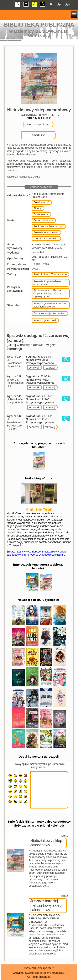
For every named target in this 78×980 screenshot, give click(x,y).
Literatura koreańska (46, 238)
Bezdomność (41, 202)
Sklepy (38, 208)
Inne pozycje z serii (45, 320)
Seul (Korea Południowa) (48, 226)
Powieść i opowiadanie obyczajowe (47, 283)
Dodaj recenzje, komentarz (50, 313)
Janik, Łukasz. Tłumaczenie (50, 274)
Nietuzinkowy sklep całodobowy (46, 843)
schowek (34, 368)
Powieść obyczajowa (46, 232)
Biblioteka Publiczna (39, 25)
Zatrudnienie (41, 214)
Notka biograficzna (38, 124)
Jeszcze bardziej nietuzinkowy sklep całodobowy (46, 905)
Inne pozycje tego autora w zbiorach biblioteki (50, 305)
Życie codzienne (43, 220)
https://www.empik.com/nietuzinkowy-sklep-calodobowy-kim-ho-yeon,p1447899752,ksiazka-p (37, 553)
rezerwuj (50, 368)
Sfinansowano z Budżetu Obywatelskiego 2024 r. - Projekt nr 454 (48, 293)
